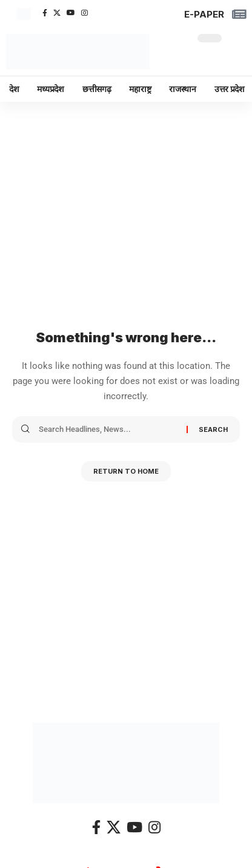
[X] (57, 13)
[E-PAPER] (240, 14)
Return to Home (126, 471)
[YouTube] (71, 13)
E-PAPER (204, 14)
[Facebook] (45, 13)
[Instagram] (85, 13)
